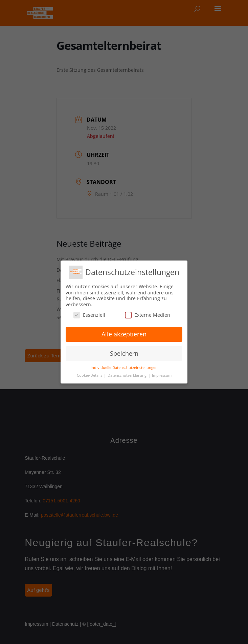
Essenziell (89, 315)
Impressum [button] (162, 375)
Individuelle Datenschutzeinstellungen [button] (124, 368)
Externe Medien (148, 315)
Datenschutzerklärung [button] (128, 375)
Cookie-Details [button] (90, 375)
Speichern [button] (124, 353)
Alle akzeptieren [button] (124, 334)
